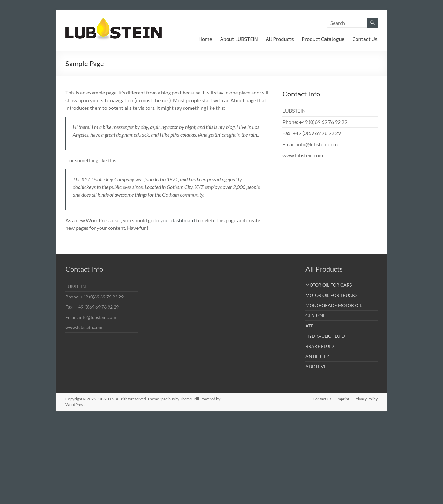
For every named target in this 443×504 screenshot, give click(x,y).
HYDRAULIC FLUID (325, 336)
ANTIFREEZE (319, 356)
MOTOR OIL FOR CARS (329, 285)
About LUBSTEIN (239, 39)
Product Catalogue (323, 39)
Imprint (343, 399)
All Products (280, 39)
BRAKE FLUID (320, 346)
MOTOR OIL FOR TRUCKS (331, 295)
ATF (309, 326)
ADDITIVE (316, 367)
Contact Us (365, 39)
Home (205, 39)
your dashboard (178, 220)
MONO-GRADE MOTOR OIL (334, 305)
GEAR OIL (315, 316)
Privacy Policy (366, 399)
